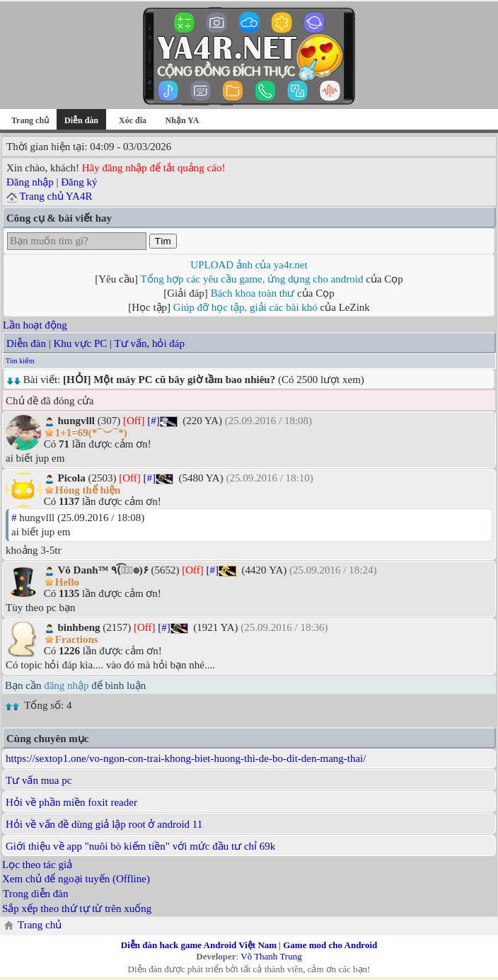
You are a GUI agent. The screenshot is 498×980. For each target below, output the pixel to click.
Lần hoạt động (35, 325)
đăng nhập (66, 685)
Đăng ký (79, 182)
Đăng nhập (30, 182)
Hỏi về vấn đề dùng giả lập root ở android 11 (104, 824)
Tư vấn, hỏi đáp (150, 343)
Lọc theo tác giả (37, 865)
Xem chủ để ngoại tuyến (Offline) (76, 879)
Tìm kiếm (20, 361)
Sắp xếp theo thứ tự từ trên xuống (77, 908)
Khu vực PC (80, 343)
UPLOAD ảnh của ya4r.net (249, 265)
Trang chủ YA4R (56, 196)
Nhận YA (183, 120)
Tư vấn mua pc (39, 780)
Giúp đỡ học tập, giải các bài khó (245, 307)
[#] (154, 421)
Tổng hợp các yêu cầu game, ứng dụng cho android (252, 279)
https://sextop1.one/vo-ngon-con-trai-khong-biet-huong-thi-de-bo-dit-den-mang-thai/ (186, 758)
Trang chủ (30, 120)
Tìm (163, 241)
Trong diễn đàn (35, 894)
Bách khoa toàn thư (253, 293)
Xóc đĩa (133, 120)
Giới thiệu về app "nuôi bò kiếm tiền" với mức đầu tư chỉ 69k (140, 846)
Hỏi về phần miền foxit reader (71, 802)
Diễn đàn (26, 343)
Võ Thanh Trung (271, 956)
